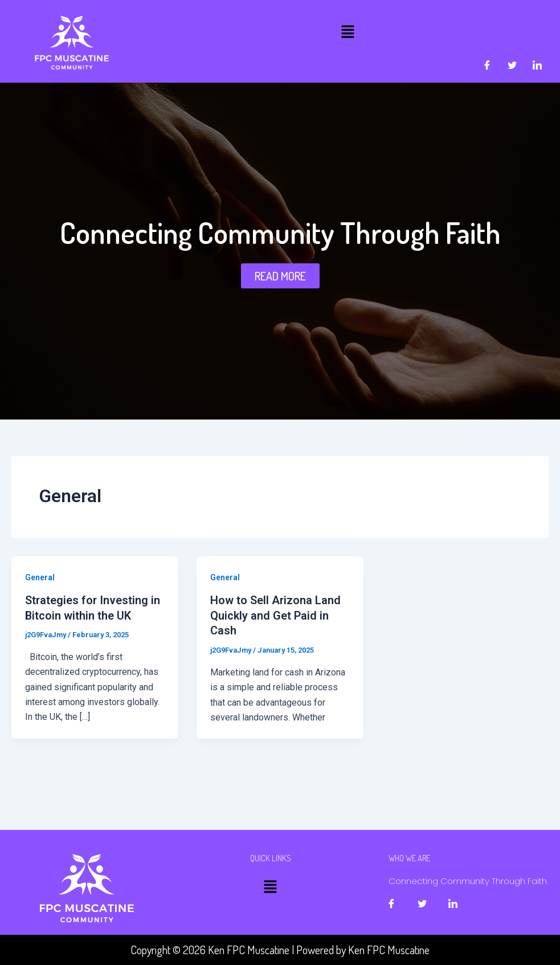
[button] (348, 31)
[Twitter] (512, 66)
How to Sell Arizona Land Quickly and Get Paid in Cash (276, 615)
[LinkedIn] (537, 66)
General (40, 577)
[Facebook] (487, 66)
